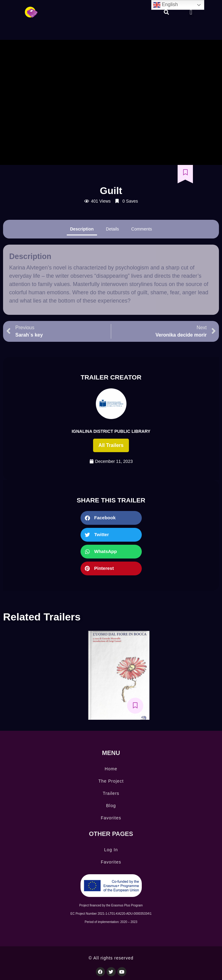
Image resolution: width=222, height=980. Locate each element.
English (166, 5)
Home (111, 769)
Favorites (111, 818)
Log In (111, 850)
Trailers (111, 793)
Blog (111, 806)
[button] (166, 12)
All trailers (111, 445)
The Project (111, 781)
